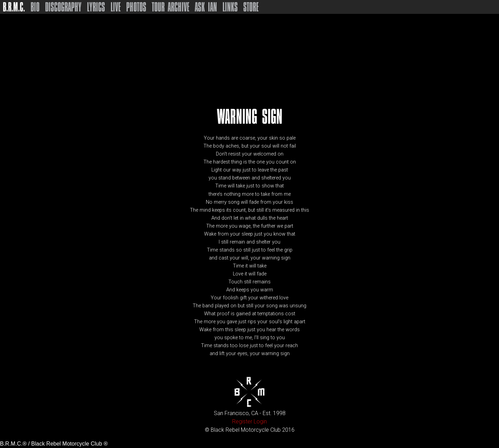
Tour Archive (170, 7)
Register (242, 421)
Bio (35, 7)
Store (251, 7)
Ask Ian (206, 7)
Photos (136, 7)
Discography (63, 7)
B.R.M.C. (14, 7)
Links (230, 7)
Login (260, 421)
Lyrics (96, 7)
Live (116, 7)
